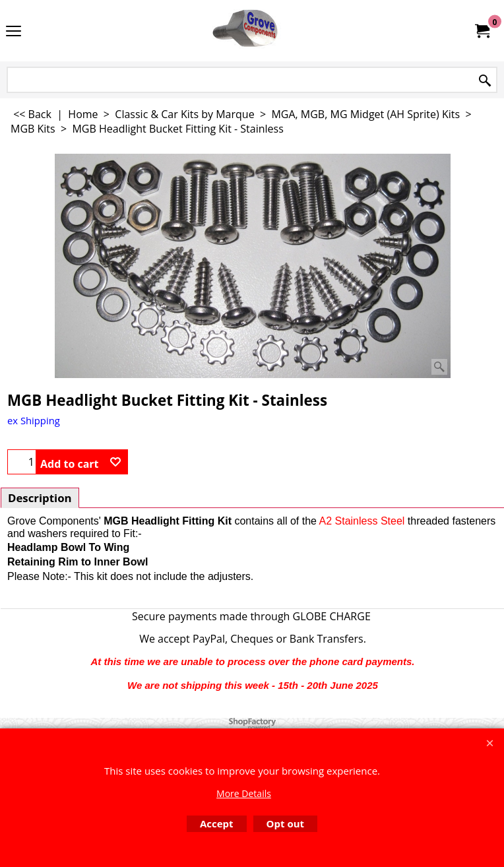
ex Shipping (34, 420)
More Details (244, 793)
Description (40, 498)
